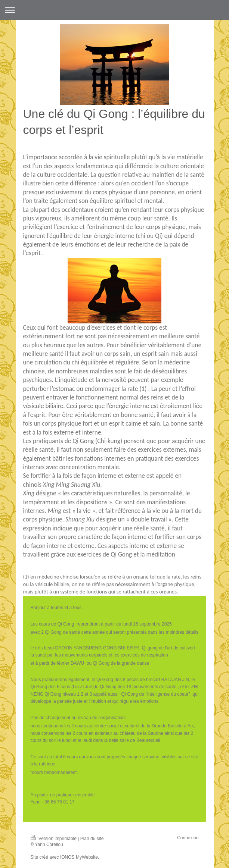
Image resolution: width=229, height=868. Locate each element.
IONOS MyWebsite (79, 857)
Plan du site (92, 839)
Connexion (188, 838)
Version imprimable (54, 839)
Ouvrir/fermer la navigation (114, 10)
